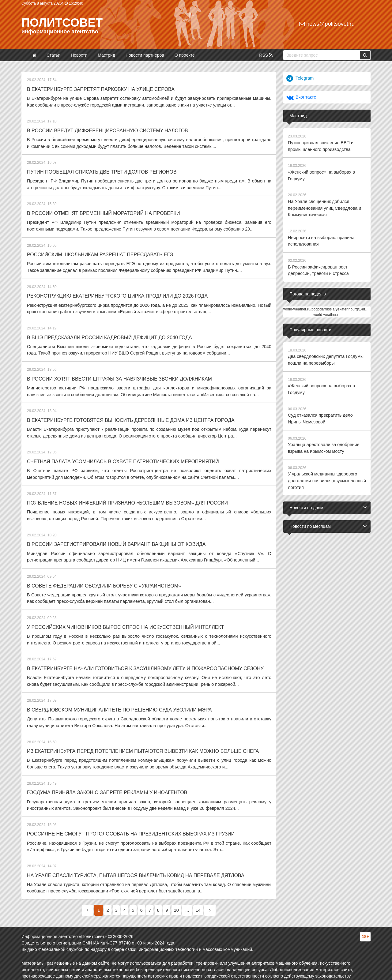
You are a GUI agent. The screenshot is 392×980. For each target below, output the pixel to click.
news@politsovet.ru (327, 24)
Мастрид (106, 55)
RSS (266, 55)
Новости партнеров (145, 55)
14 (204, 898)
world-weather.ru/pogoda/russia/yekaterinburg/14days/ (328, 306)
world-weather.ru (327, 311)
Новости (79, 55)
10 (181, 898)
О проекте (185, 55)
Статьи (53, 55)
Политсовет (62, 23)
